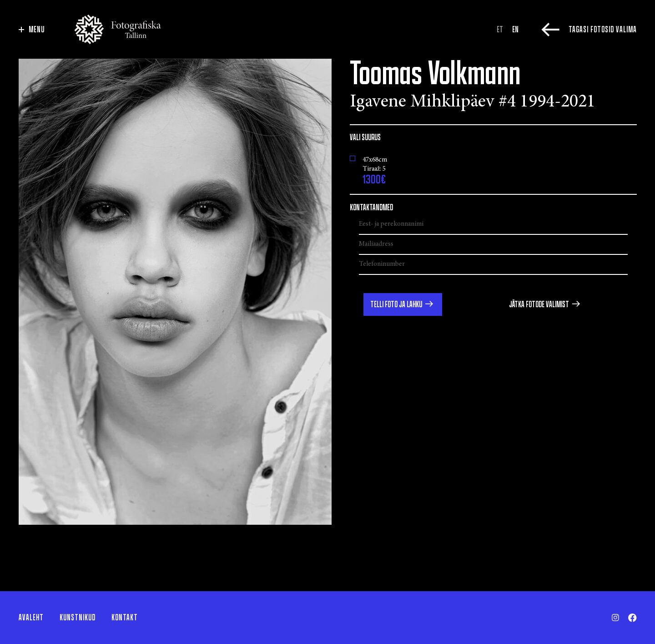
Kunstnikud (78, 618)
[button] (403, 304)
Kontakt (125, 618)
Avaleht (31, 618)
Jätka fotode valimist (539, 304)
